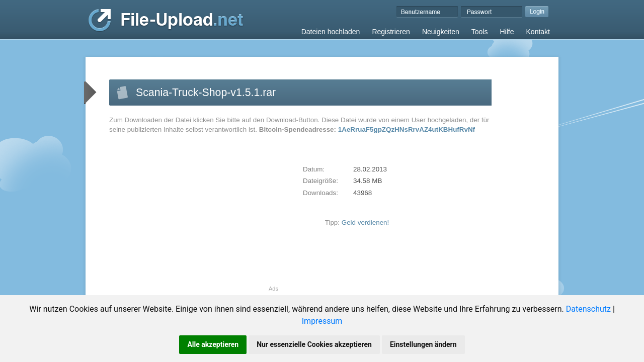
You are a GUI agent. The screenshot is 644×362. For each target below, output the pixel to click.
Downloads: (320, 193)
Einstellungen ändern (423, 344)
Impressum (322, 321)
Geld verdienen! (366, 222)
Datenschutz (588, 309)
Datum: (314, 169)
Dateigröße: (320, 181)
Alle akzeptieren (213, 344)
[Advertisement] (194, 215)
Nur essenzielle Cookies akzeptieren (314, 344)
